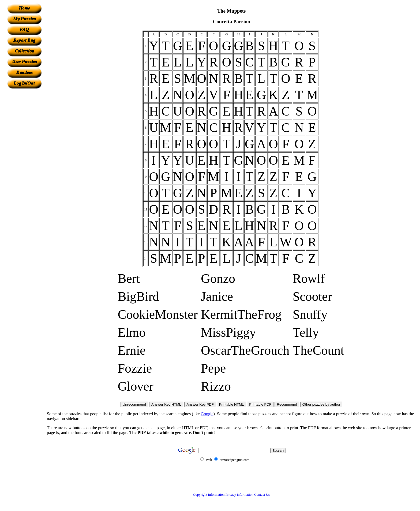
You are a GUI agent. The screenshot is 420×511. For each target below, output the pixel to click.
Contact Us (262, 495)
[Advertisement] (24, 169)
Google (207, 414)
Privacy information (239, 495)
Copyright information (209, 495)
